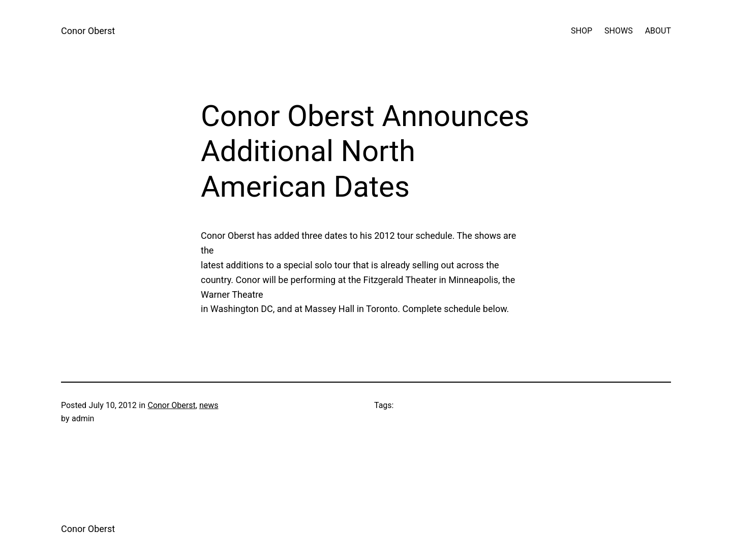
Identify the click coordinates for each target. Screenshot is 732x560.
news (209, 405)
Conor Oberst (88, 31)
